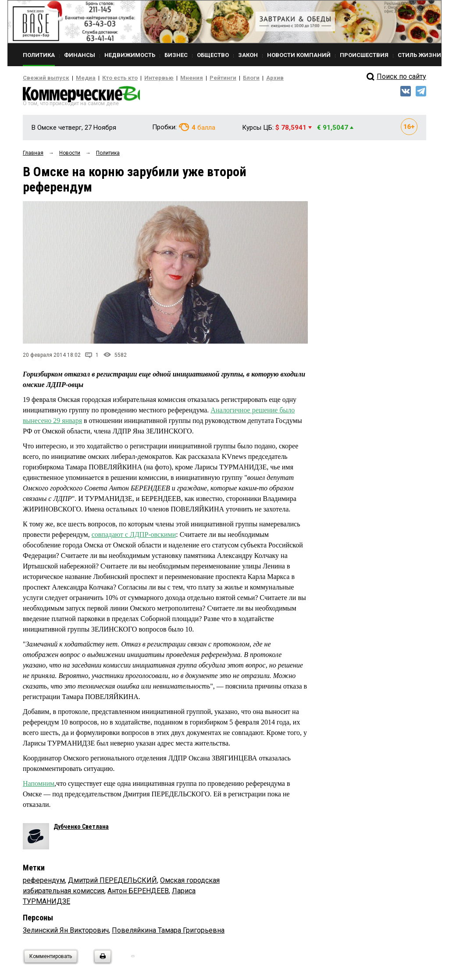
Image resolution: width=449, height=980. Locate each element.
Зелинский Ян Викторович (66, 933)
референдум (44, 883)
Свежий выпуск (43, 78)
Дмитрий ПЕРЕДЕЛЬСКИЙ (112, 883)
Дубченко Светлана (81, 830)
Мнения (170, 78)
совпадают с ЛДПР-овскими (134, 537)
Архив (244, 78)
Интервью (141, 78)
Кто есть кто (108, 78)
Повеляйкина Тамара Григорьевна (168, 933)
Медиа (77, 78)
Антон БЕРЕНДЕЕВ (138, 894)
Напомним (39, 786)
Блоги (223, 78)
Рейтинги (198, 78)
